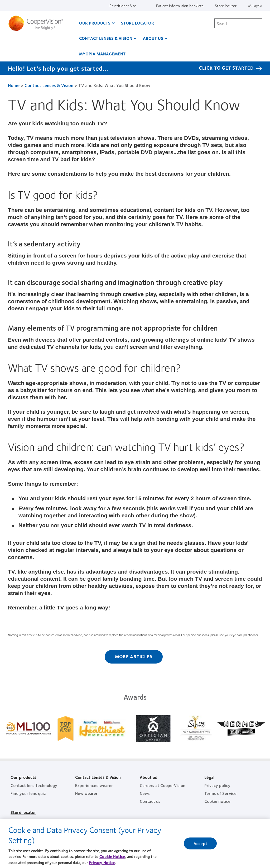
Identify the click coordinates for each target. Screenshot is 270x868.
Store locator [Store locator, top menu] (226, 6)
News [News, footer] (145, 793)
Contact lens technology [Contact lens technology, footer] (34, 785)
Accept (200, 844)
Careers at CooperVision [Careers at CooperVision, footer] (163, 785)
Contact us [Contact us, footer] (150, 801)
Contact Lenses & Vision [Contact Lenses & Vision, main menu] (106, 38)
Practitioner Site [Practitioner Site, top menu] (123, 6)
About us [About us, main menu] (153, 38)
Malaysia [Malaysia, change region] (255, 6)
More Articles (134, 656)
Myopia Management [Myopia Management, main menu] (102, 54)
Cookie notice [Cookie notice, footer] (217, 801)
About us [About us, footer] (148, 777)
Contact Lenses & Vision (49, 85)
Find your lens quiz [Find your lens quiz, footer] (28, 793)
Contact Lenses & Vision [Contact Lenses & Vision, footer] (98, 777)
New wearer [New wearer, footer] (86, 793)
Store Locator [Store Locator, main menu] (138, 23)
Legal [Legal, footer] (209, 777)
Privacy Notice (102, 862)
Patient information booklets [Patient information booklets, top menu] (180, 6)
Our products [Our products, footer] (23, 777)
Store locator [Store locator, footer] (23, 812)
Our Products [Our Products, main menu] (95, 23)
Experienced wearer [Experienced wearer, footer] (94, 785)
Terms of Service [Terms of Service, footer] (220, 793)
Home (14, 85)
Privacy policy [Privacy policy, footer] (217, 785)
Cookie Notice (112, 856)
